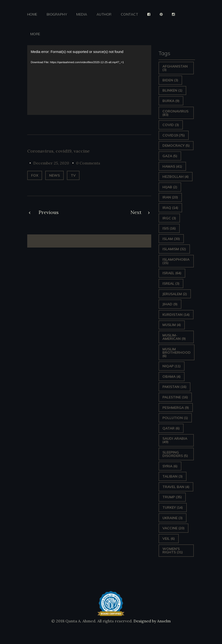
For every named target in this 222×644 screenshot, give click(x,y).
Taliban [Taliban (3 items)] (173, 476)
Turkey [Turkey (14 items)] (173, 507)
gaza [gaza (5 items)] (170, 156)
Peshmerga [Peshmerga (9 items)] (176, 408)
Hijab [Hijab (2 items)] (170, 187)
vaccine (82, 151)
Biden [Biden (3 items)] (170, 80)
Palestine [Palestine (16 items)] (175, 397)
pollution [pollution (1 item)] (175, 418)
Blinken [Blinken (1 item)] (172, 90)
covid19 (64, 151)
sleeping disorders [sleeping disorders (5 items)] (175, 454)
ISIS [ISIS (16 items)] (169, 228)
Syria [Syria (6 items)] (170, 466)
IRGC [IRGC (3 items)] (169, 218)
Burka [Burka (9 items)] (171, 101)
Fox (35, 175)
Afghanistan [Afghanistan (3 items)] (175, 68)
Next (136, 212)
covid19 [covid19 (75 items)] (174, 135)
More (35, 34)
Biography (57, 14)
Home (32, 14)
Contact (130, 14)
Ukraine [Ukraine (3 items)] (173, 518)
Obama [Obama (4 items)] (172, 377)
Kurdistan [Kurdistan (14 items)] (176, 315)
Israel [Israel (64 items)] (172, 273)
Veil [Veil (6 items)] (169, 539)
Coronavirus (40, 151)
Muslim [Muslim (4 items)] (172, 325)
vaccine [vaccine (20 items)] (173, 528)
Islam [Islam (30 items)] (171, 239)
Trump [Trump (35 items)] (172, 497)
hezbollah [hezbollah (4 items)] (176, 177)
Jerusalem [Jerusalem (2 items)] (175, 294)
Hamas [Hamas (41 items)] (172, 166)
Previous (49, 212)
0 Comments (88, 163)
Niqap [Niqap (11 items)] (172, 366)
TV (73, 175)
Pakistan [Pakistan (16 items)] (174, 387)
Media (82, 14)
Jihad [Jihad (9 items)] (170, 304)
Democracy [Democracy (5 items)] (176, 146)
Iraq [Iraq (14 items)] (170, 208)
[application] (89, 80)
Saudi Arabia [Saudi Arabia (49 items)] (175, 440)
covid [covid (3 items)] (171, 125)
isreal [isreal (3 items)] (171, 283)
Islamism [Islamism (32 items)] (174, 249)
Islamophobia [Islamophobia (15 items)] (176, 261)
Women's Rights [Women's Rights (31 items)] (173, 550)
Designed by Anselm (152, 621)
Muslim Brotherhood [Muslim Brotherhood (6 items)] (177, 352)
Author (104, 14)
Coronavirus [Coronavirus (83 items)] (175, 113)
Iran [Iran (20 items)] (170, 197)
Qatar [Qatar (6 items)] (171, 428)
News (54, 175)
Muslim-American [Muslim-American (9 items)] (174, 337)
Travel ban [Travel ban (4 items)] (176, 487)
